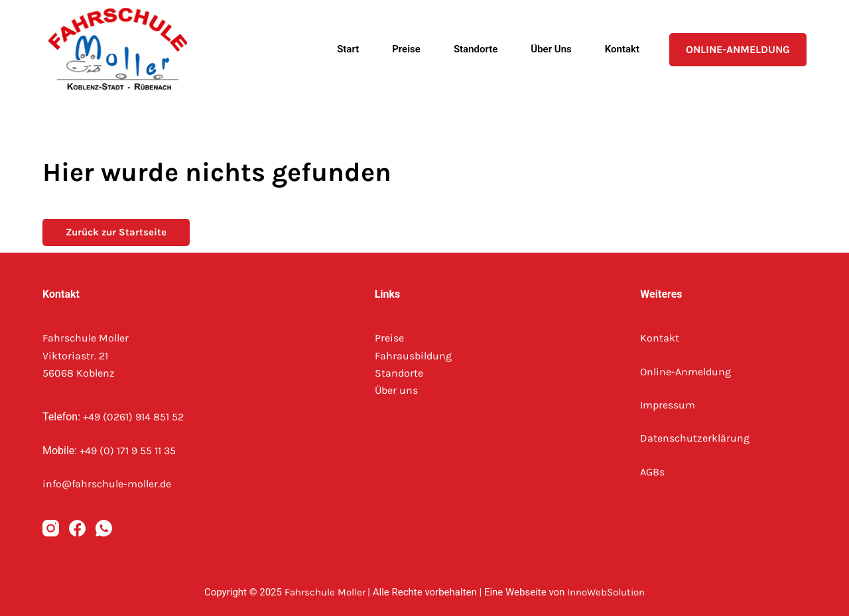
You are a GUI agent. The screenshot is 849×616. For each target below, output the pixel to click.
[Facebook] (77, 528)
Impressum (668, 405)
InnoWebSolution (606, 592)
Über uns (551, 49)
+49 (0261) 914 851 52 (133, 417)
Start (348, 49)
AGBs (652, 472)
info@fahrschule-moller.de (107, 484)
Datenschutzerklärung (695, 438)
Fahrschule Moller (325, 592)
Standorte (476, 49)
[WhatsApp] (104, 528)
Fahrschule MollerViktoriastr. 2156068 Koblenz (86, 355)
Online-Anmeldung (738, 49)
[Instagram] (51, 528)
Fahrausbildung (413, 356)
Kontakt (622, 49)
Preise (406, 49)
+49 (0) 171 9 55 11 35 (128, 451)
